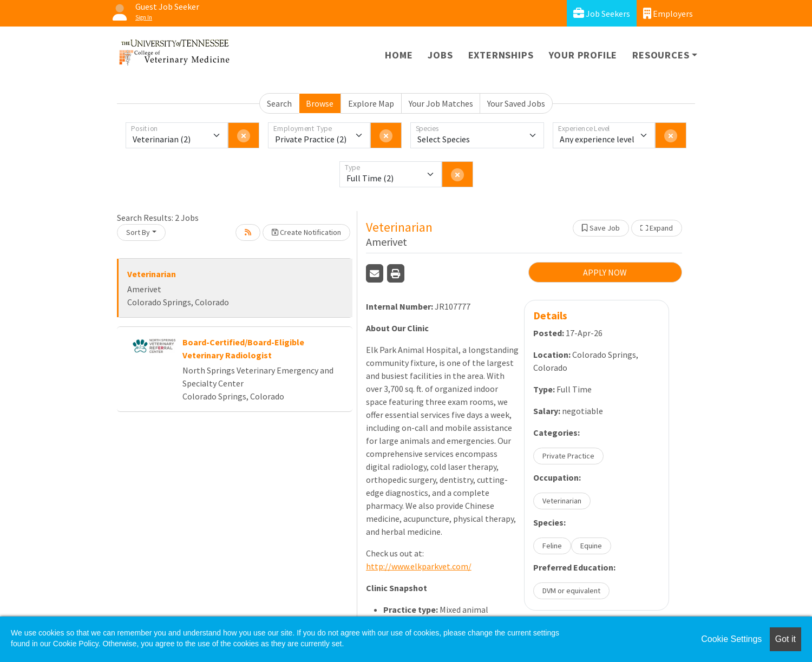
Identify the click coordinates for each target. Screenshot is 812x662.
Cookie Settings (731, 639)
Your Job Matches (441, 103)
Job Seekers (602, 13)
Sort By (138, 232)
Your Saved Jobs (516, 103)
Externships (501, 55)
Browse (320, 103)
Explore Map (371, 103)
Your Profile (583, 55)
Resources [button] (661, 55)
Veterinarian (152, 274)
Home (399, 55)
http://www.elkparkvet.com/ (419, 566)
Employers (668, 13)
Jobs (440, 55)
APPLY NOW (605, 272)
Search (279, 103)
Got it (785, 639)
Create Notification (306, 232)
